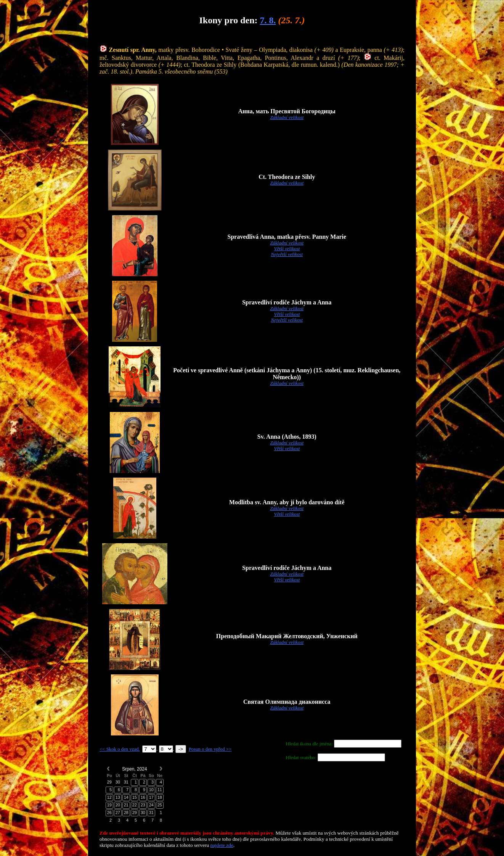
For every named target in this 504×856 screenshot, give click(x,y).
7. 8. (268, 20)
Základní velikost (287, 117)
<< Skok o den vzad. (120, 749)
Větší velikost (287, 249)
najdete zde (222, 845)
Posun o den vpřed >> (210, 749)
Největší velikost (287, 254)
